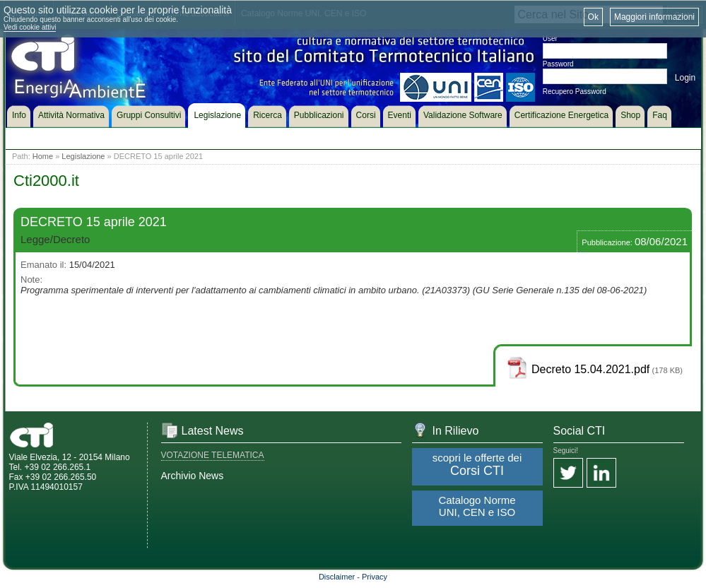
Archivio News (193, 476)
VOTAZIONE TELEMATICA (213, 455)
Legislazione (83, 156)
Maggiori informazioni (654, 17)
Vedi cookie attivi (30, 27)
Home (43, 156)
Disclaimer (337, 577)
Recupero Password (575, 92)
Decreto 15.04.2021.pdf (590, 369)
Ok (593, 17)
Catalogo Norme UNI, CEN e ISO (477, 506)
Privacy (375, 577)
